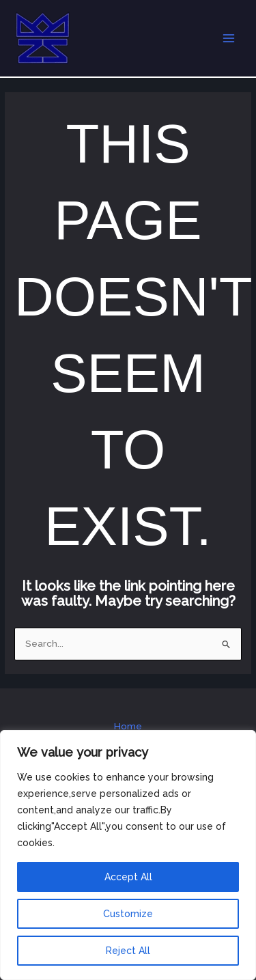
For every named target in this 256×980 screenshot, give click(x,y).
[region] (128, 855)
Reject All (128, 951)
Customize (128, 914)
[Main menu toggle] (229, 39)
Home (128, 726)
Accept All (128, 877)
